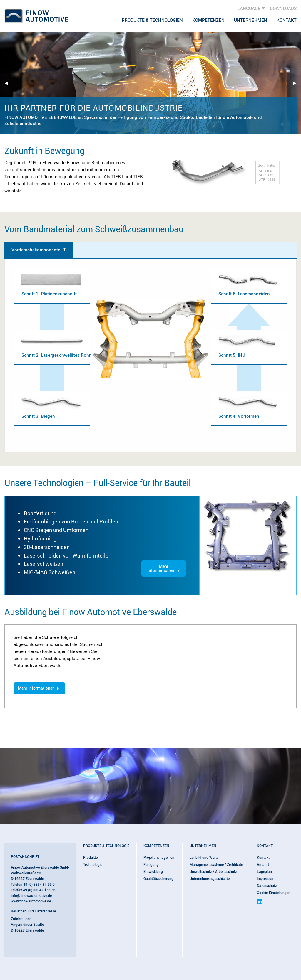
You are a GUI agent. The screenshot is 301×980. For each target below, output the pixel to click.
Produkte (90, 857)
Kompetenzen (208, 20)
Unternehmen (251, 20)
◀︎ (9, 83)
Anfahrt (263, 864)
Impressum (266, 878)
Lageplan (264, 871)
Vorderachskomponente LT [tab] (39, 250)
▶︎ (297, 83)
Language (249, 8)
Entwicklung (153, 871)
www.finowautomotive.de (31, 901)
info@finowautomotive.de (31, 895)
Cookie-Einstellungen (274, 893)
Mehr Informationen (161, 568)
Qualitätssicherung (158, 878)
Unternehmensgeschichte (210, 878)
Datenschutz (267, 885)
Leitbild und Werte (204, 857)
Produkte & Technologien (152, 20)
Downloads (283, 8)
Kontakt (287, 20)
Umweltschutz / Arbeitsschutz (213, 871)
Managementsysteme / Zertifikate (216, 864)
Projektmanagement (159, 857)
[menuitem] (152, 20)
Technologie (93, 864)
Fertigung (151, 864)
